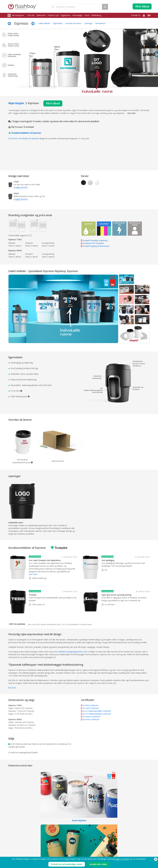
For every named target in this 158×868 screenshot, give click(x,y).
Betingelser (99, 835)
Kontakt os (136, 15)
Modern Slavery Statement (104, 841)
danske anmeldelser (47, 624)
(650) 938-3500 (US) (143, 864)
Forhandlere (70, 847)
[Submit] (53, 7)
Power (10, 841)
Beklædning (96, 15)
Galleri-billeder (44, 23)
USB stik (31, 15)
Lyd (9, 852)
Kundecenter (70, 838)
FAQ (67, 841)
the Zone (12, 688)
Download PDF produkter (93, 243)
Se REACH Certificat (91, 717)
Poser (87, 15)
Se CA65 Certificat (90, 708)
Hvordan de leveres (73, 23)
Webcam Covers (14, 844)
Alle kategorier (16, 15)
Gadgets (11, 855)
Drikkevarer (41, 15)
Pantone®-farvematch (45, 838)
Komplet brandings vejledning (95, 240)
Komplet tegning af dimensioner (96, 246)
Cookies (98, 838)
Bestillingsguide (71, 835)
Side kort (69, 849)
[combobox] (76, 7)
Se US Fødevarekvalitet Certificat (96, 714)
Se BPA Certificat (90, 705)
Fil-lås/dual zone (43, 844)
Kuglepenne (66, 15)
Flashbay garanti (72, 844)
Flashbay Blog (130, 835)
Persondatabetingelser (103, 844)
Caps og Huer (13, 849)
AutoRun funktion (43, 841)
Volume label (41, 847)
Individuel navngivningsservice (71, 652)
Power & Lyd (53, 15)
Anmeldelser (100, 23)
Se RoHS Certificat (90, 719)
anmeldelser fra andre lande (77, 624)
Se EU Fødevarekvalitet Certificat (96, 711)
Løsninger (88, 23)
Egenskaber (58, 23)
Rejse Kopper (17, 103)
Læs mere (131, 113)
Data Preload (41, 835)
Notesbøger (77, 15)
